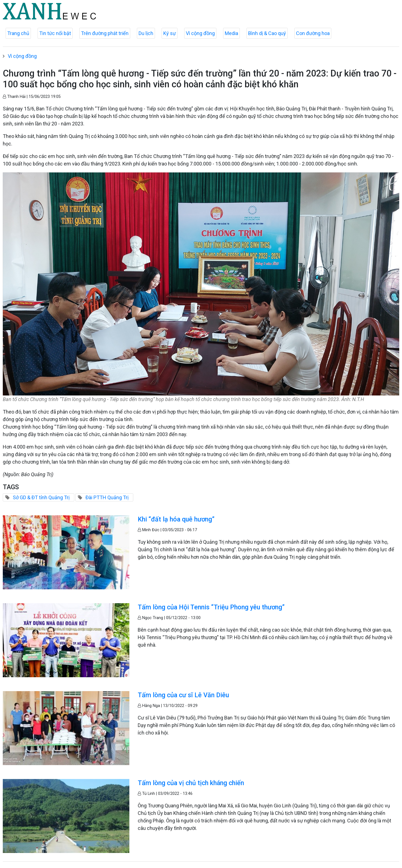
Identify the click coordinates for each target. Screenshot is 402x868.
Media (231, 33)
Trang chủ (18, 33)
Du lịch (146, 33)
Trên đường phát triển (105, 33)
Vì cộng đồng (200, 33)
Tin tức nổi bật (55, 33)
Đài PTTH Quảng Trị (107, 497)
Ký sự (170, 33)
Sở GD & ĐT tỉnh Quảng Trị (41, 497)
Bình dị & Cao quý (267, 33)
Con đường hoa (313, 33)
